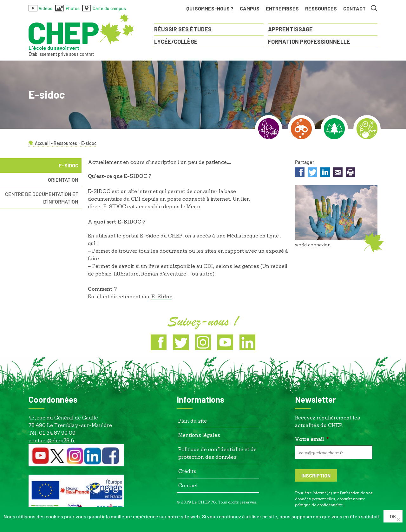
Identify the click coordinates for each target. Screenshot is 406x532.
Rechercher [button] (374, 9)
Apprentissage (290, 29)
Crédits (187, 471)
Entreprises (282, 8)
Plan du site (193, 420)
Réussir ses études (183, 29)
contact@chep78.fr (52, 440)
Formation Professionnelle (309, 42)
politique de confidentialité (319, 504)
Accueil (42, 143)
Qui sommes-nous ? (210, 8)
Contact (354, 8)
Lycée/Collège (176, 42)
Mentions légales (199, 435)
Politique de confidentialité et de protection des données (217, 453)
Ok (393, 516)
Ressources (321, 10)
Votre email (312, 439)
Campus (250, 8)
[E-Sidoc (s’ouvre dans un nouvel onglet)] (162, 297)
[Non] (398, 520)
